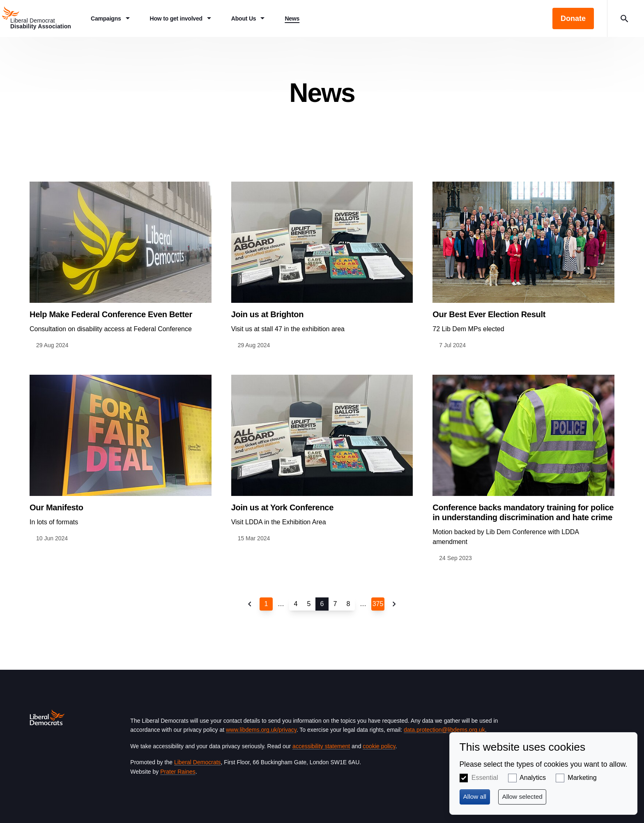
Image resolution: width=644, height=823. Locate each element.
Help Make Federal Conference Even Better (111, 314)
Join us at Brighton (268, 314)
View (121, 266)
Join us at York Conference (282, 507)
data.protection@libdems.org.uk (444, 730)
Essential (485, 778)
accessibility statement (321, 746)
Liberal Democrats (198, 762)
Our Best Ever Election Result (489, 314)
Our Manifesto (56, 507)
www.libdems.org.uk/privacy (261, 730)
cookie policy (379, 746)
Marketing (582, 778)
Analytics (533, 778)
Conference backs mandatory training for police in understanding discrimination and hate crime (523, 512)
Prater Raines (178, 772)
